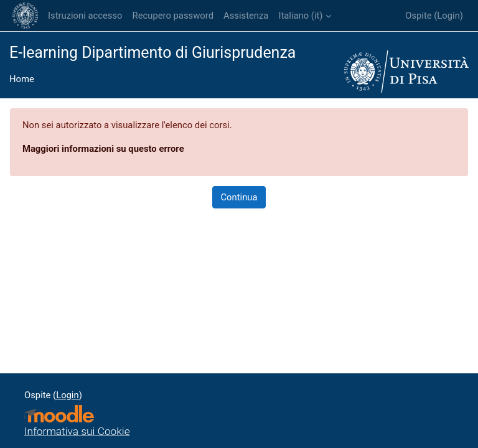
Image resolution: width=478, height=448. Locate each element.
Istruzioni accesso (85, 16)
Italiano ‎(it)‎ (300, 16)
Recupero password (173, 16)
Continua (239, 197)
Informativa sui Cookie (77, 431)
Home (22, 79)
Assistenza (246, 16)
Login (448, 16)
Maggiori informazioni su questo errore (103, 149)
